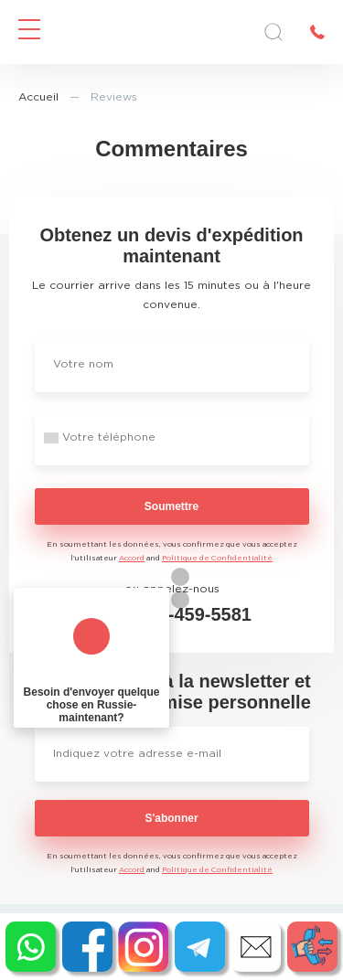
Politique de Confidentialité (217, 558)
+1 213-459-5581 (182, 614)
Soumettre (171, 506)
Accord (132, 558)
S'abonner (171, 818)
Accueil (38, 97)
